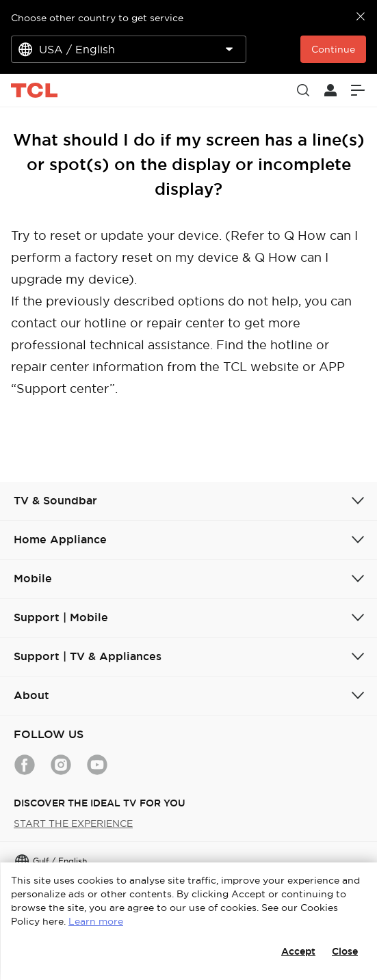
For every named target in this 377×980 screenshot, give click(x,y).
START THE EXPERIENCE (73, 824)
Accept (298, 951)
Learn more (96, 921)
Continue (333, 49)
